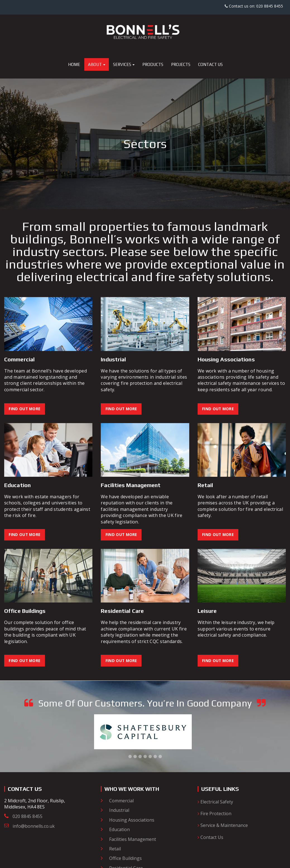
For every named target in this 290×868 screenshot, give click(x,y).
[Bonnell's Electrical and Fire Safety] (145, 31)
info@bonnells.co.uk (34, 827)
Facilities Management (133, 840)
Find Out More (25, 409)
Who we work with (133, 790)
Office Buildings (125, 859)
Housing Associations (132, 821)
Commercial (121, 801)
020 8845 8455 (27, 817)
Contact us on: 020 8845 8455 (254, 6)
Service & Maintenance (223, 826)
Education (119, 830)
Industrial (119, 811)
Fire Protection (214, 814)
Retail (115, 850)
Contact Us (210, 838)
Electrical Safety (215, 803)
